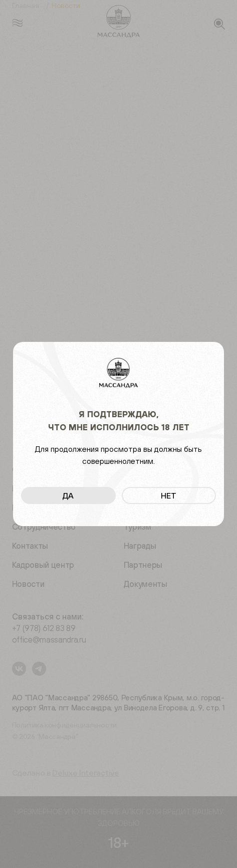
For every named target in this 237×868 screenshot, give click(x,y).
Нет (169, 495)
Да (68, 495)
